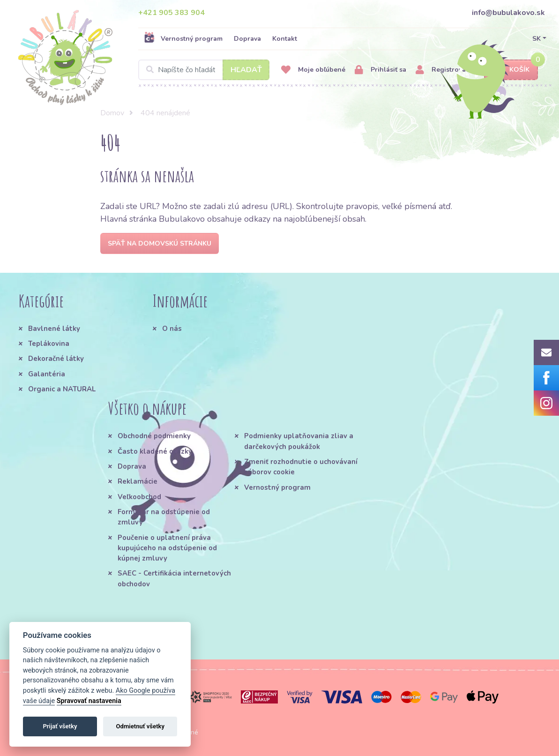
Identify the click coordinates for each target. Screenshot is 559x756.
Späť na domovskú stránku (160, 243)
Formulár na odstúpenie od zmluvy (164, 517)
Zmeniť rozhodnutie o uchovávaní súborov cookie (301, 467)
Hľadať (246, 70)
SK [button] (537, 39)
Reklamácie (138, 481)
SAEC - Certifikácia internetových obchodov (174, 578)
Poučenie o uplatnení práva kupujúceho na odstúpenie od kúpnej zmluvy (167, 548)
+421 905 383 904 (171, 13)
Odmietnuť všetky (140, 726)
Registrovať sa (446, 70)
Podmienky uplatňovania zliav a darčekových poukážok (299, 441)
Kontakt (285, 39)
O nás (172, 329)
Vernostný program (183, 38)
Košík (511, 70)
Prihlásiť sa (380, 70)
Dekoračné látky (56, 359)
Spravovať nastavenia (89, 701)
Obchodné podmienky (154, 436)
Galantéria (47, 374)
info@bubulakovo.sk (508, 13)
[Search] (204, 70)
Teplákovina (49, 344)
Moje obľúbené (313, 70)
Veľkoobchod (139, 497)
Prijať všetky (60, 726)
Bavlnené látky (54, 329)
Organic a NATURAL (62, 389)
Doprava (247, 39)
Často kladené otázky (155, 451)
